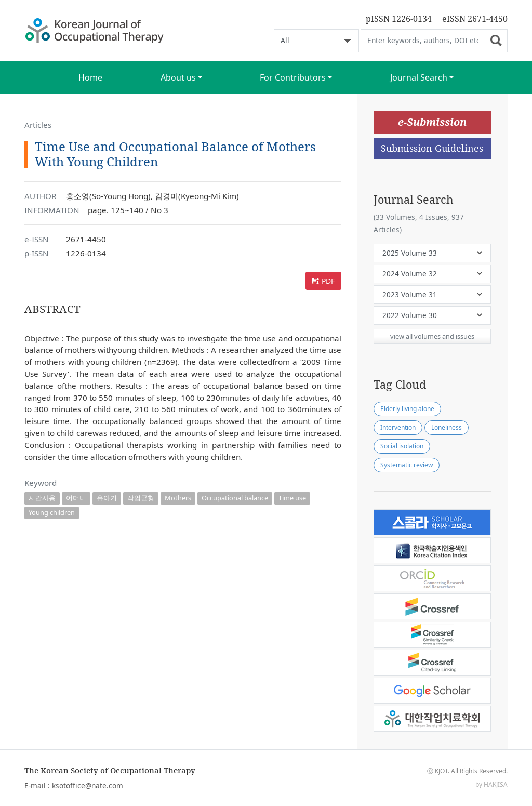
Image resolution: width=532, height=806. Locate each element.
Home (90, 77)
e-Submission (432, 122)
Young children (52, 512)
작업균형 (141, 498)
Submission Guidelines (432, 148)
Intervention (398, 427)
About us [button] (178, 77)
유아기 (107, 498)
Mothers (178, 498)
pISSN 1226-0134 (399, 19)
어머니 (76, 498)
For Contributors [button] (293, 77)
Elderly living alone (407, 409)
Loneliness (447, 427)
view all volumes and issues (432, 336)
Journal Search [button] (419, 77)
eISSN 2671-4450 (475, 19)
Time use (292, 498)
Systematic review (407, 465)
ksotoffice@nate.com (88, 785)
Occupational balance (235, 498)
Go (496, 41)
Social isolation (402, 446)
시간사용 (42, 498)
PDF (328, 281)
